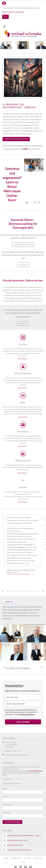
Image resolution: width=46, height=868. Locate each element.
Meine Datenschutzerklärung (13, 12)
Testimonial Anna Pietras (32, 591)
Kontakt (23, 265)
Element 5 (31, 203)
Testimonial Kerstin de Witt (25, 591)
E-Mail (6, 797)
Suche (23, 862)
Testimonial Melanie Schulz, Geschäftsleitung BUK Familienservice (8, 591)
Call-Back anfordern (12, 822)
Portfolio (9, 602)
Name (6, 789)
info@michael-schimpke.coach (20, 755)
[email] (23, 704)
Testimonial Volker (38, 591)
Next (43, 591)
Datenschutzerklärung (27, 714)
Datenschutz (38, 858)
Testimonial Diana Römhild (23, 591)
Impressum (27, 858)
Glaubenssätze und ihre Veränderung (19, 850)
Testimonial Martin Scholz (36, 591)
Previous (3, 591)
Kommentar (6, 813)
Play (23, 45)
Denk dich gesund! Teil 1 (15, 845)
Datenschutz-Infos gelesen (12, 783)
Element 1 (27, 203)
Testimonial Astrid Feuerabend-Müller (19, 591)
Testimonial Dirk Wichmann (21, 591)
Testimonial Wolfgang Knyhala (14, 591)
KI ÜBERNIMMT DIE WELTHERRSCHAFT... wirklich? (24, 836)
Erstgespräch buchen (23, 245)
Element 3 (29, 203)
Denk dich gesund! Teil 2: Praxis (17, 840)
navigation (4, 27)
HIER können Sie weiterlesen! (16, 139)
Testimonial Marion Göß (16, 591)
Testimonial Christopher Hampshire (12, 591)
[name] (23, 697)
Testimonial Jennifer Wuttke (30, 591)
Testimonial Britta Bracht (34, 591)
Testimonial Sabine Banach (10, 591)
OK (5, 17)
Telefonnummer (8, 805)
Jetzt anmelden (23, 722)
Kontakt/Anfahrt (16, 858)
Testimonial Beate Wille (27, 591)
